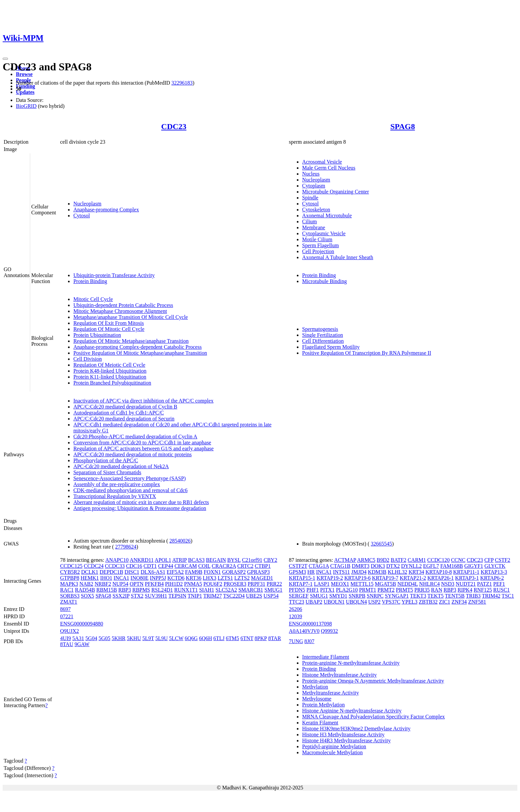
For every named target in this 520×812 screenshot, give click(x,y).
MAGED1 (262, 578)
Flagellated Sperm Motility (331, 347)
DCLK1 (90, 572)
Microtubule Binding (325, 281)
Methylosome (317, 699)
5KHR (119, 638)
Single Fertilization (323, 335)
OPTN (137, 584)
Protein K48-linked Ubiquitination (110, 371)
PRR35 (422, 590)
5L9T (148, 638)
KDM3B (377, 572)
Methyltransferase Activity (330, 693)
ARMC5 (366, 560)
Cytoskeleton (316, 210)
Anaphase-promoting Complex (106, 210)
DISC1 (132, 572)
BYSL (234, 560)
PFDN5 (297, 590)
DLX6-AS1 (153, 572)
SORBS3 (70, 596)
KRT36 (194, 578)
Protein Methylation (323, 705)
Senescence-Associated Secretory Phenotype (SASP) (130, 478)
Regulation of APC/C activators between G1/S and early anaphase (143, 448)
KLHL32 (397, 572)
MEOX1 (340, 584)
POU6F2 (213, 584)
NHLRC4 (429, 584)
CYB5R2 (70, 572)
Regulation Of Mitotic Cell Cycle (109, 329)
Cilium (309, 221)
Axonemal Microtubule (327, 216)
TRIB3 (473, 596)
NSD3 (448, 584)
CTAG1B (340, 566)
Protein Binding (90, 281)
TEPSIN (177, 596)
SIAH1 (206, 590)
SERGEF (299, 596)
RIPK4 (465, 590)
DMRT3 (361, 566)
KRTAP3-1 (467, 578)
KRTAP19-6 (357, 578)
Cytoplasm (314, 186)
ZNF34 (459, 602)
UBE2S (254, 596)
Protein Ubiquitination (97, 335)
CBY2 (270, 560)
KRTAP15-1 (302, 578)
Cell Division (88, 359)
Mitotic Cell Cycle (93, 299)
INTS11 (341, 572)
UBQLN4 (356, 602)
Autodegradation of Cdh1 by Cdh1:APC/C (119, 413)
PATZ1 (485, 584)
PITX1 (327, 590)
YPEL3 (410, 602)
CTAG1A (319, 566)
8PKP (261, 638)
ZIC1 (445, 602)
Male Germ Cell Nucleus (329, 168)
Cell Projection (318, 251)
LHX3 (209, 578)
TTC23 (296, 602)
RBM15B (107, 590)
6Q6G (191, 638)
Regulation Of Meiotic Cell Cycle (109, 365)
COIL (204, 566)
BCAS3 (196, 560)
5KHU (134, 638)
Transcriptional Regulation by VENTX (115, 496)
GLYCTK (495, 566)
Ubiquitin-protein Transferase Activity (114, 275)
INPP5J (158, 578)
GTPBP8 (70, 578)
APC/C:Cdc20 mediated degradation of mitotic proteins (132, 454)
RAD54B (85, 590)
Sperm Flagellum (321, 245)
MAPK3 (69, 584)
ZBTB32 (428, 602)
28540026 (180, 541)
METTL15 (362, 584)
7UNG (296, 641)
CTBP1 (263, 566)
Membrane (314, 227)
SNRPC (375, 596)
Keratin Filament (320, 723)
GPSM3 (297, 572)
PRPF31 (257, 584)
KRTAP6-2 (492, 578)
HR (311, 572)
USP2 (374, 602)
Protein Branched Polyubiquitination (112, 383)
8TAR (275, 638)
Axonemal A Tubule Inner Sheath (338, 257)
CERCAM (186, 566)
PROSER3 (235, 584)
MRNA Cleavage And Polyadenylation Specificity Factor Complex (373, 717)
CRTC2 (245, 566)
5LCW (176, 638)
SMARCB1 (251, 590)
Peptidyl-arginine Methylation (334, 746)
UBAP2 (314, 602)
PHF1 (313, 590)
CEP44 (166, 566)
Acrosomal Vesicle (322, 162)
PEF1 (499, 584)
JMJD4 (359, 572)
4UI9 (65, 638)
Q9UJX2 (69, 631)
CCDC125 (71, 566)
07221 (67, 616)
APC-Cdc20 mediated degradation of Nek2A (121, 466)
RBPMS (141, 590)
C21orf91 (252, 560)
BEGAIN (216, 560)
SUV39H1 (156, 596)
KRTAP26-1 (441, 578)
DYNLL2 (412, 566)
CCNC (458, 560)
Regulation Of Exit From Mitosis (108, 323)
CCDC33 (115, 566)
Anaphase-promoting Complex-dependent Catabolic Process (137, 347)
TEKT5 (436, 596)
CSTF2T (298, 566)
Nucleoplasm (87, 204)
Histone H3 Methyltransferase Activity (343, 735)
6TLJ (219, 638)
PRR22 (274, 584)
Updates (25, 92)
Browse (24, 74)
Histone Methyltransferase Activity (339, 675)
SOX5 (88, 596)
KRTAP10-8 (439, 572)
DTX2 (393, 566)
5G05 (104, 638)
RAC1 (67, 590)
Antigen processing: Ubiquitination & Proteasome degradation (140, 508)
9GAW (82, 644)
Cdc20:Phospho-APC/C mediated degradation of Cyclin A (135, 437)
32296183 (182, 83)
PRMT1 (368, 590)
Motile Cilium (317, 239)
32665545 (381, 544)
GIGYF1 (474, 566)
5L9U (161, 638)
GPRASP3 (258, 572)
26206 (295, 609)
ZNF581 (477, 602)
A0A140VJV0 (304, 631)
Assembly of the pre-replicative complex (117, 484)
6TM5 (232, 638)
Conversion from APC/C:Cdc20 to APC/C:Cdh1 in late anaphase (142, 443)
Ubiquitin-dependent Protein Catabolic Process (123, 305)
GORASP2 (234, 572)
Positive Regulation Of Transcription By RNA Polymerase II (367, 353)
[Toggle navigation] (5, 59)
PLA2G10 (347, 590)
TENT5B (455, 596)
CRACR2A (224, 566)
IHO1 (106, 578)
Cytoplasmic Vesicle (324, 233)
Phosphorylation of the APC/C (106, 460)
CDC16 (134, 566)
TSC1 (508, 596)
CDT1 (150, 566)
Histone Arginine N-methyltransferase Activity (352, 711)
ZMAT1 (69, 602)
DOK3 (378, 566)
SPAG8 (403, 126)
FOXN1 (212, 572)
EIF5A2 (175, 572)
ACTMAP (345, 560)
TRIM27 (213, 596)
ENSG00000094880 (82, 624)
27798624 (126, 547)
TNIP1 (195, 596)
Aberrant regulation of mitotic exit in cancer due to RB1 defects (141, 502)
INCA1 (122, 578)
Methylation (315, 687)
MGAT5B (385, 584)
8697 (65, 609)
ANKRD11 (142, 560)
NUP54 (120, 584)
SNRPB (357, 596)
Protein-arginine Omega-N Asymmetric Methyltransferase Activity (373, 681)
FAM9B (194, 572)
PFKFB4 (154, 584)
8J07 (309, 641)
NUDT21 (466, 584)
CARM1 (417, 560)
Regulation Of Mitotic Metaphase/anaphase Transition (131, 341)
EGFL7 (431, 566)
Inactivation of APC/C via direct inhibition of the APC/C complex (143, 401)
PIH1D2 (174, 584)
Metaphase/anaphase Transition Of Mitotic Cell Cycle (130, 317)
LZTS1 (225, 578)
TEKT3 (418, 596)
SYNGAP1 (397, 596)
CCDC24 (94, 566)
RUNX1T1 (186, 590)
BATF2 (398, 560)
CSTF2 (502, 560)
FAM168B (452, 566)
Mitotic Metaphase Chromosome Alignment (120, 311)
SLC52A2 (226, 590)
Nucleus (311, 174)
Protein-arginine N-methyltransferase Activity (351, 663)
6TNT (247, 638)
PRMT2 (386, 590)
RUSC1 (501, 590)
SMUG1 (273, 590)
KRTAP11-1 (466, 572)
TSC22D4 (234, 596)
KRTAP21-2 (413, 578)
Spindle (310, 198)
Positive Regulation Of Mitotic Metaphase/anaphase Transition (140, 353)
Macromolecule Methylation (332, 752)
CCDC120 (438, 560)
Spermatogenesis (320, 329)
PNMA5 (193, 584)
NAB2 (86, 584)
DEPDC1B (111, 572)
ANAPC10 (117, 560)
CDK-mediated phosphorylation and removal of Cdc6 (130, 490)
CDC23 (174, 126)
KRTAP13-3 (494, 572)
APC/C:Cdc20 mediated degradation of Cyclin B (125, 407)
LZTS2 (242, 578)
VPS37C (391, 602)
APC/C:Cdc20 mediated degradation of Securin (124, 419)
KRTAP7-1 (301, 584)
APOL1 (163, 560)
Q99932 (330, 631)
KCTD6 (176, 578)
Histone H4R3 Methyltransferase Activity (346, 740)
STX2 (137, 596)
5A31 (78, 638)
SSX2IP (121, 596)
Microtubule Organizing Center (335, 192)
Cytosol (82, 216)
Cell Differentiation (323, 341)
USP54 (271, 596)
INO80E (140, 578)
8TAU (67, 644)
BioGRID (26, 106)
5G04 (92, 638)
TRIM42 (491, 596)
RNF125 (483, 590)
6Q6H (205, 638)
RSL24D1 (162, 590)
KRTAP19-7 (385, 578)
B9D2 (383, 560)
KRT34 (416, 572)
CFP (489, 560)
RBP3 (125, 590)
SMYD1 (338, 596)
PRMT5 (405, 590)
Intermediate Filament (326, 657)
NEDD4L (408, 584)
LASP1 (322, 584)
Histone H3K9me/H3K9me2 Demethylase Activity (356, 729)
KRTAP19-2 (330, 578)
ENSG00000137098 (310, 624)
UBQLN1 (334, 602)
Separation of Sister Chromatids (107, 472)
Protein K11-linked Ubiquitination (110, 377)
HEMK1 (90, 578)
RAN (437, 590)
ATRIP (179, 560)
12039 (295, 616)
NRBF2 (103, 584)
